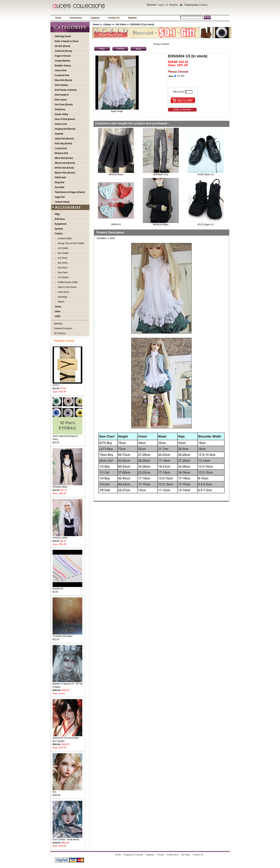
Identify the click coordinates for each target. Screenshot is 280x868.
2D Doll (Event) (63, 46)
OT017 (67, 384)
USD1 (58, 316)
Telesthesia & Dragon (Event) (70, 192)
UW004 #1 (116, 224)
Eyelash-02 (67, 587)
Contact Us (114, 18)
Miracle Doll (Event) (65, 163)
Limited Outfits (64, 238)
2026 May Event (63, 36)
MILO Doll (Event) (64, 158)
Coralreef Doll (62, 75)
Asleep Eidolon (63, 61)
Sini (67, 791)
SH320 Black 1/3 (206, 175)
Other (58, 312)
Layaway (95, 18)
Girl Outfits (62, 248)
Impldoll (59, 134)
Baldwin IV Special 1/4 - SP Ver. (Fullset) (68, 684)
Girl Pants (62, 268)
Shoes (58, 307)
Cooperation (173, 855)
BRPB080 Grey (161, 175)
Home (58, 18)
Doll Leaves (61, 100)
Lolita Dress (63, 292)
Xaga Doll (60, 197)
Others (61, 302)
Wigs (58, 214)
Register (174, 5)
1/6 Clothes (63, 277)
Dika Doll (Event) (63, 80)
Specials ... (59, 324)
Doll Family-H (62, 95)
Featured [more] (64, 341)
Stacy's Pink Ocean (67, 287)
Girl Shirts (121, 25)
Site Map (185, 855)
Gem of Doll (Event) (65, 119)
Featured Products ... (64, 328)
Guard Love (61, 124)
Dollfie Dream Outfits (67, 282)
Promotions (76, 18)
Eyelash (59, 229)
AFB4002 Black (67, 486)
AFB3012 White (67, 537)
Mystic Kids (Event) (65, 173)
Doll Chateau (61, 85)
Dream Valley (62, 114)
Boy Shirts (62, 263)
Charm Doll (61, 70)
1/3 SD (181, 76)
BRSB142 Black (161, 225)
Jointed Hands (62, 202)
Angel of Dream (63, 56)
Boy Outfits (63, 253)
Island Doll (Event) (64, 139)
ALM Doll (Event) (64, 51)
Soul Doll (60, 187)
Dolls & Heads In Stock (67, 41)
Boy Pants (62, 273)
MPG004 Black (116, 175)
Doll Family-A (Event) (66, 90)
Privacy (160, 855)
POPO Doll (60, 178)
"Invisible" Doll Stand (67, 635)
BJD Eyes (60, 219)
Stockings (62, 297)
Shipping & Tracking (133, 855)
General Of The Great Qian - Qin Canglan (67, 738)
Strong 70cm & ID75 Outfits (70, 243)
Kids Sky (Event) (63, 143)
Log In (161, 5)
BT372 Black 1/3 (206, 225)
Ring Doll (60, 182)
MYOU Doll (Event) (64, 168)
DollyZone (60, 109)
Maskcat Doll (61, 153)
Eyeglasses (61, 224)
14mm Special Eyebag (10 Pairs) (67, 437)
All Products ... (61, 333)
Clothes (107, 25)
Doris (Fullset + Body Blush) (67, 838)
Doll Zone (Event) (64, 105)
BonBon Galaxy (63, 66)
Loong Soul (61, 148)
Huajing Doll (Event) (65, 129)
